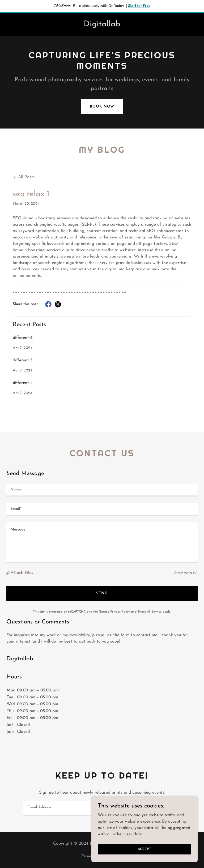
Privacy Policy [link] (120, 612)
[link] (102, 25)
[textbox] (102, 490)
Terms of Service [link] (150, 612)
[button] (8, 573)
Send (102, 593)
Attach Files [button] (22, 573)
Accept (144, 849)
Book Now (102, 107)
